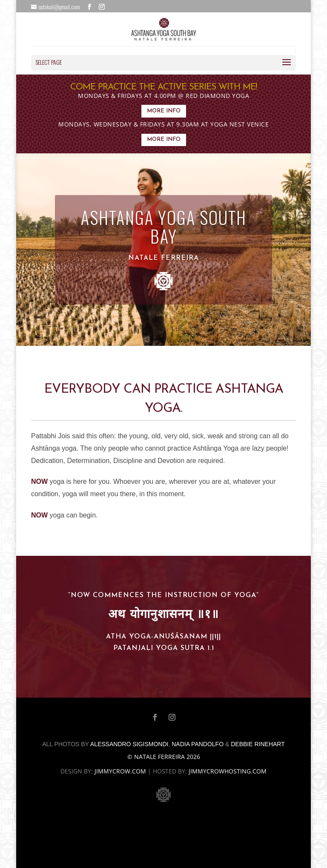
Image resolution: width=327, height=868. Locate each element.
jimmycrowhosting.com (228, 771)
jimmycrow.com (120, 771)
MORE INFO (164, 111)
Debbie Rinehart (258, 744)
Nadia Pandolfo (198, 744)
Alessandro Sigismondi (129, 744)
